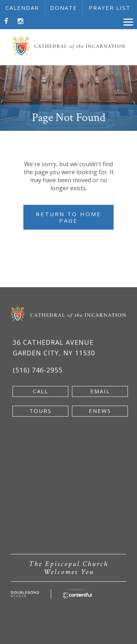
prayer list (110, 8)
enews (100, 411)
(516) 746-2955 (38, 370)
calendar (22, 8)
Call (41, 391)
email (100, 391)
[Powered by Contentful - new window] (77, 593)
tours (40, 411)
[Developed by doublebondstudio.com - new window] (25, 595)
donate (64, 8)
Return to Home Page (68, 217)
